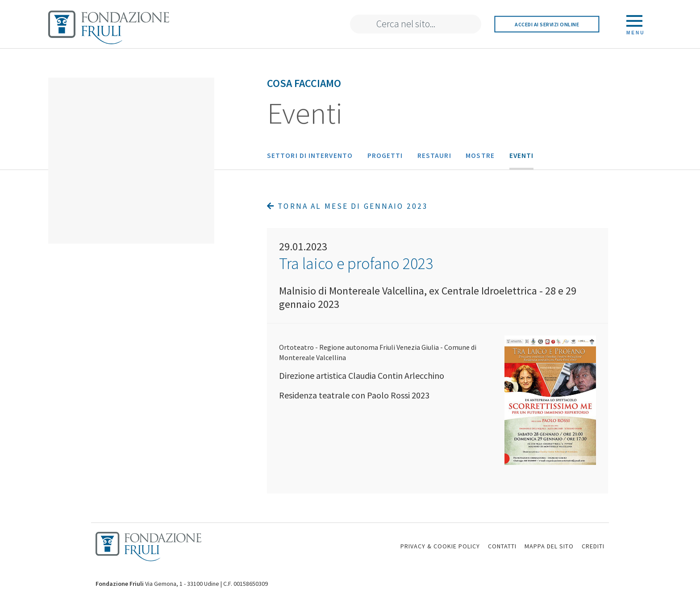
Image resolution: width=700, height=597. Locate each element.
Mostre (480, 155)
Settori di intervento (310, 155)
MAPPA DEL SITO (549, 546)
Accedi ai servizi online (547, 24)
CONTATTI (502, 546)
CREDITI (593, 546)
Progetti (385, 155)
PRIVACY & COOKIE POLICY (440, 546)
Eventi (522, 155)
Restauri (434, 155)
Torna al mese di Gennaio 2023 (348, 206)
